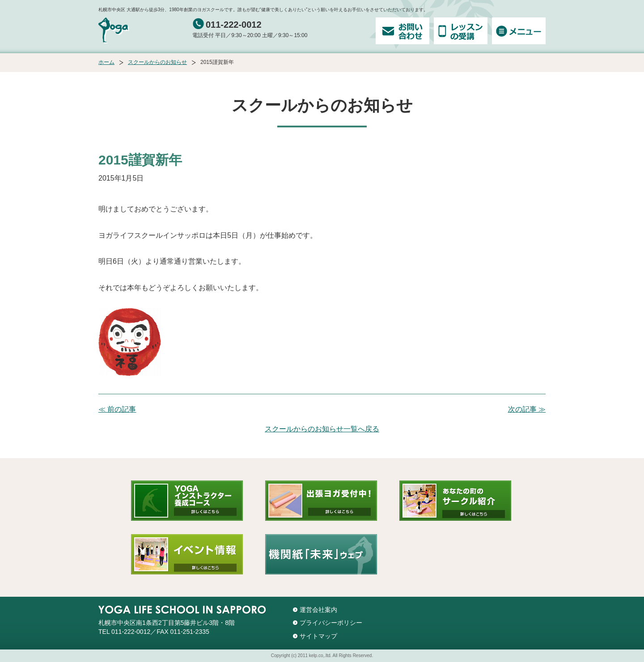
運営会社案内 (318, 610)
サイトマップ (318, 636)
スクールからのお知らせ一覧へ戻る (322, 429)
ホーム (106, 62)
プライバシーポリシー (331, 623)
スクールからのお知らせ (157, 62)
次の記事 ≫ (527, 409)
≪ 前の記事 (117, 409)
